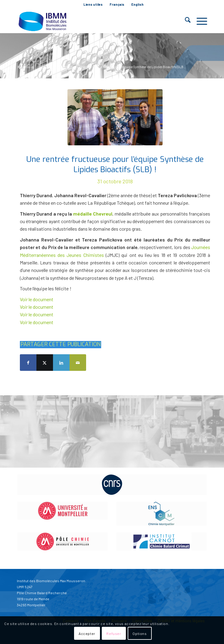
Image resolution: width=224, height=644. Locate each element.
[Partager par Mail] (78, 363)
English (137, 4)
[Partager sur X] (45, 363)
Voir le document (37, 299)
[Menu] (199, 21)
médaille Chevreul (93, 214)
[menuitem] (93, 5)
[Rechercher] (185, 21)
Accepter (87, 633)
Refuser (114, 633)
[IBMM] (93, 21)
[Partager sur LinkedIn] (61, 363)
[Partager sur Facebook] (28, 363)
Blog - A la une (52, 55)
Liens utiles (93, 4)
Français (117, 4)
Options (140, 633)
